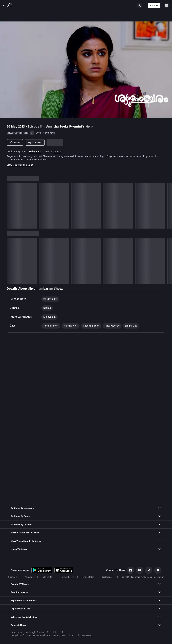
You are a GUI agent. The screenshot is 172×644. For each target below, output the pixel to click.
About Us (29, 577)
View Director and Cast (20, 165)
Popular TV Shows (20, 584)
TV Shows (50, 133)
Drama (58, 152)
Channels (13, 577)
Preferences (108, 577)
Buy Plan (154, 5)
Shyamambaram (17, 133)
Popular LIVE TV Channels (24, 601)
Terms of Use (88, 577)
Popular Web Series (20, 609)
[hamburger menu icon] (167, 5)
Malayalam (35, 152)
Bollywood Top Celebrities (24, 617)
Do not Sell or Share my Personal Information (143, 577)
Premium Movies (19, 592)
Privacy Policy (67, 577)
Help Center (47, 577)
